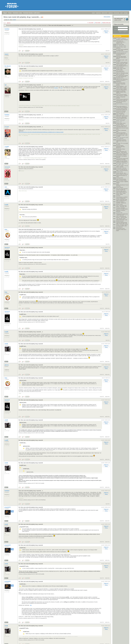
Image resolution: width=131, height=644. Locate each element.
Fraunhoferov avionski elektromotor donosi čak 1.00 (121, 141)
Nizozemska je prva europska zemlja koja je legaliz (121, 229)
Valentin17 (7, 248)
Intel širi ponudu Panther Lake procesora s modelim (122, 95)
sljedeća (9, 23)
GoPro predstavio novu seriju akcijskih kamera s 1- (122, 65)
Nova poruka (107, 17)
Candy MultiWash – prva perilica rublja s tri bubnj (121, 87)
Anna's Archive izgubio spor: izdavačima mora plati (122, 159)
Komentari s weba (17, 13)
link (31, 605)
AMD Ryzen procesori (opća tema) (122, 129)
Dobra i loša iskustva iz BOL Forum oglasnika (122, 138)
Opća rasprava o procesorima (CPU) (120, 71)
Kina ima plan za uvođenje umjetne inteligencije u (122, 198)
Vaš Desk (118, 196)
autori (122, 13)
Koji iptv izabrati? (120, 67)
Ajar (6, 85)
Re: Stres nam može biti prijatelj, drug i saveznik (31, 54)
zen (61, 88)
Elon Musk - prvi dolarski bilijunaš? (121, 157)
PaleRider (7, 29)
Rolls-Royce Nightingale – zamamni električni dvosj (122, 118)
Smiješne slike (119, 213)
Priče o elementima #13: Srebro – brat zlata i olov (121, 206)
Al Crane (7, 127)
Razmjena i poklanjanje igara (121, 131)
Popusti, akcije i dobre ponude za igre (121, 69)
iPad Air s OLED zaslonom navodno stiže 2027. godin (122, 63)
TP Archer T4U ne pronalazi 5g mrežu (122, 144)
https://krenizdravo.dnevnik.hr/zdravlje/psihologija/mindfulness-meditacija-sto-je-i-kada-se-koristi (41, 132)
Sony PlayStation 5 (120, 113)
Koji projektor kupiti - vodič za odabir (122, 136)
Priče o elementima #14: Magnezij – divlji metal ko (122, 152)
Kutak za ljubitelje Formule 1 (122, 105)
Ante (6, 187)
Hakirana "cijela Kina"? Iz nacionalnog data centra (122, 126)
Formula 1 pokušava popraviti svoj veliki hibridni (122, 208)
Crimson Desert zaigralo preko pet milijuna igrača (121, 89)
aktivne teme (105, 13)
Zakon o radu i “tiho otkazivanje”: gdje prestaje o (122, 115)
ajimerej (7, 365)
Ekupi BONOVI (119, 227)
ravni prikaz (98, 23)
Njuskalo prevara (120, 221)
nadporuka (107, 81)
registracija (98, 13)
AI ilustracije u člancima (121, 168)
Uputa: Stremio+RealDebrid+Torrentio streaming (122, 185)
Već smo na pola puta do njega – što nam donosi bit (122, 170)
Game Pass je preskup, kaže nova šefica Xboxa (121, 180)
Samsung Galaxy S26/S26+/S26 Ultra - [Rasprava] (121, 147)
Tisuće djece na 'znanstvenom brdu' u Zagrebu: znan (121, 42)
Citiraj (106, 33)
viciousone (7, 167)
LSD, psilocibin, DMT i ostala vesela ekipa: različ (122, 219)
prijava (93, 13)
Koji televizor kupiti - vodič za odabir (122, 60)
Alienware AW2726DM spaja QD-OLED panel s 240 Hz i (121, 58)
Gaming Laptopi (120, 178)
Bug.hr (5, 13)
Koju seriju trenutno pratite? (122, 52)
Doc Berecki (8, 66)
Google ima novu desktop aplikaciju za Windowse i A (122, 161)
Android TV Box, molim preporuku (121, 48)
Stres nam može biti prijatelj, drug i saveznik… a (61, 25)
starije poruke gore (107, 23)
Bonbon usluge (119, 204)
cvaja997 (7, 147)
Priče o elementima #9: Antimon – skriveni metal (121, 217)
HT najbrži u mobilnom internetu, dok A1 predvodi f (122, 39)
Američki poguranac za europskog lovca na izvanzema (121, 54)
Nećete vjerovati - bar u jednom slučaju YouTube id (122, 174)
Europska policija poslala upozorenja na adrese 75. (122, 109)
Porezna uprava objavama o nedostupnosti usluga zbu (122, 100)
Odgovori (106, 31)
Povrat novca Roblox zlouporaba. (121, 150)
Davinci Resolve (120, 187)
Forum (10, 13)
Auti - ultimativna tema (121, 46)
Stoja (6, 229)
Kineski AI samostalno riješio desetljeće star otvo (122, 133)
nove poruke (117, 13)
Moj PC (6, 111)
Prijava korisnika (118, 24)
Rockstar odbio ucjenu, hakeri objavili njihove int (121, 192)
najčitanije (111, 13)
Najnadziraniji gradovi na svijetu (121, 176)
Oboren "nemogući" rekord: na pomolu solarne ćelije (122, 225)
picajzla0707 (8, 507)
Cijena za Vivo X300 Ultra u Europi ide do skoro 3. (122, 80)
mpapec (7, 54)
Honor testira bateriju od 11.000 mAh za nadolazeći (122, 107)
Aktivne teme (117, 36)
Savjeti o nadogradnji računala (121, 97)
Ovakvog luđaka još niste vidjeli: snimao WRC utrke (122, 223)
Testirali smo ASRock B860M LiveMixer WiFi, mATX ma (121, 92)
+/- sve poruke (90, 23)
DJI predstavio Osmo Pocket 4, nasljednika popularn (121, 84)
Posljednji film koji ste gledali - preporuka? (121, 120)
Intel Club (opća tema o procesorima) (121, 102)
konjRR (7, 205)
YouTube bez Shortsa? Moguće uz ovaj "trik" (121, 112)
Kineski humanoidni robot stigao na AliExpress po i (122, 200)
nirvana (56, 88)
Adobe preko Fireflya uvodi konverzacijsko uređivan (122, 154)
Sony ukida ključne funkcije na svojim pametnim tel (122, 76)
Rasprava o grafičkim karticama (121, 211)
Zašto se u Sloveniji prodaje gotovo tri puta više (122, 74)
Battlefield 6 (119, 82)
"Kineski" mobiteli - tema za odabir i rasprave (122, 166)
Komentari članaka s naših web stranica (33, 13)
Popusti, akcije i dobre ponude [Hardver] (121, 124)
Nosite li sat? (119, 122)
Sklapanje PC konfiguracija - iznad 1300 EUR (122, 214)
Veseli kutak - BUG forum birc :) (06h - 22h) (122, 164)
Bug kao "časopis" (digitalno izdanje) (122, 182)
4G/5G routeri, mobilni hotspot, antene (121, 194)
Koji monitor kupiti (120, 44)
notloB (6, 344)
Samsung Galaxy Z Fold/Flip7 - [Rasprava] (121, 202)
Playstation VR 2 (120, 78)
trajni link (108, 51)
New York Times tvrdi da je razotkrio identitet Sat (122, 189)
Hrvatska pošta (119, 172)
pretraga (126, 13)
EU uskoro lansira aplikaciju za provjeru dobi (122, 50)
